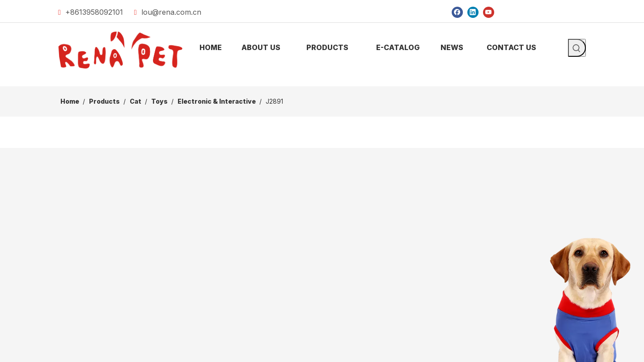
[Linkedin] (473, 12)
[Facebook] (457, 12)
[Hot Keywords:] (577, 48)
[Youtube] (489, 12)
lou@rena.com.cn (171, 12)
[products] (322, 79)
